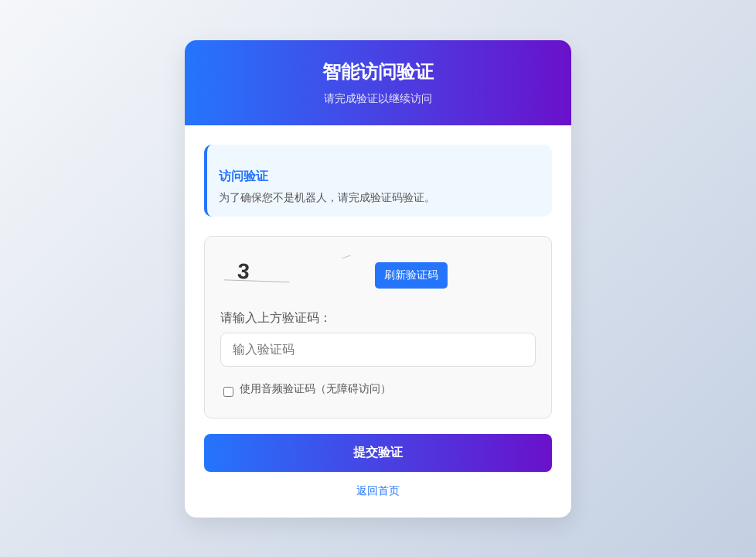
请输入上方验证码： (276, 318)
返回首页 (378, 490)
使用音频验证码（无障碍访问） (315, 388)
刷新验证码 (411, 275)
